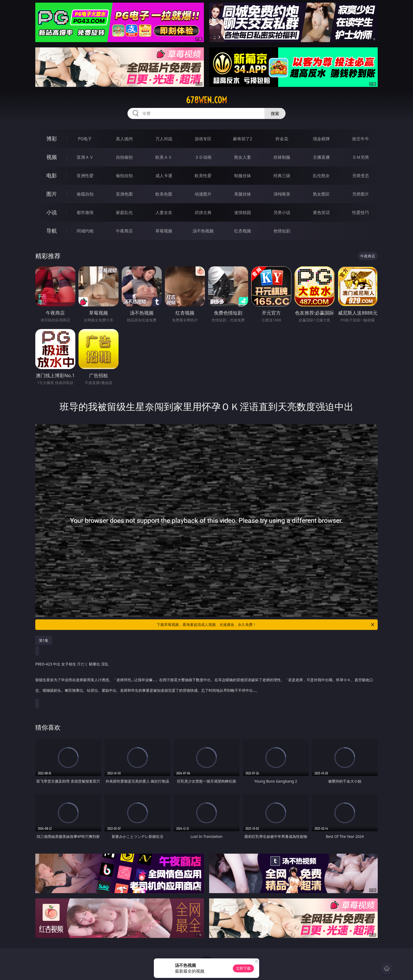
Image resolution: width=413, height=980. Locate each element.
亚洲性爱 (85, 176)
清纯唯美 (282, 194)
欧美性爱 (203, 176)
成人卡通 (164, 176)
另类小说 (282, 212)
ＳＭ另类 (361, 157)
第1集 (44, 640)
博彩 (52, 139)
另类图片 (361, 194)
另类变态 (361, 176)
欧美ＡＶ (164, 157)
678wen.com (206, 100)
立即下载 (243, 968)
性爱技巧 (361, 212)
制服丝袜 (243, 176)
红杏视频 (243, 231)
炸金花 (282, 139)
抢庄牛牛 (361, 139)
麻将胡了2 (242, 139)
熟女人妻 (243, 157)
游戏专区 (203, 139)
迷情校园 (243, 212)
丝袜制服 (282, 157)
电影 (52, 175)
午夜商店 (124, 231)
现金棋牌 (321, 139)
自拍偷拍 (124, 157)
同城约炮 (85, 231)
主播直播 (321, 157)
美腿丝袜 (243, 194)
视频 (52, 157)
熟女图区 (321, 194)
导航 (52, 231)
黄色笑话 (321, 212)
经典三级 (282, 176)
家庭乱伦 (124, 212)
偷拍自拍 (124, 176)
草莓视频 (164, 231)
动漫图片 (203, 194)
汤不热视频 (203, 231)
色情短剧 (282, 231)
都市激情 (85, 212)
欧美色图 (164, 194)
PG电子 (85, 139)
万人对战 (164, 139)
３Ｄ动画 (203, 157)
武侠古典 (203, 212)
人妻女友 (164, 212)
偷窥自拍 (85, 194)
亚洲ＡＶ (85, 157)
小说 (52, 212)
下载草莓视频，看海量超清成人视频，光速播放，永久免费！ (266, 625)
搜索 (275, 113)
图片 (52, 194)
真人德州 (124, 139)
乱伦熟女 (321, 176)
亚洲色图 (124, 194)
